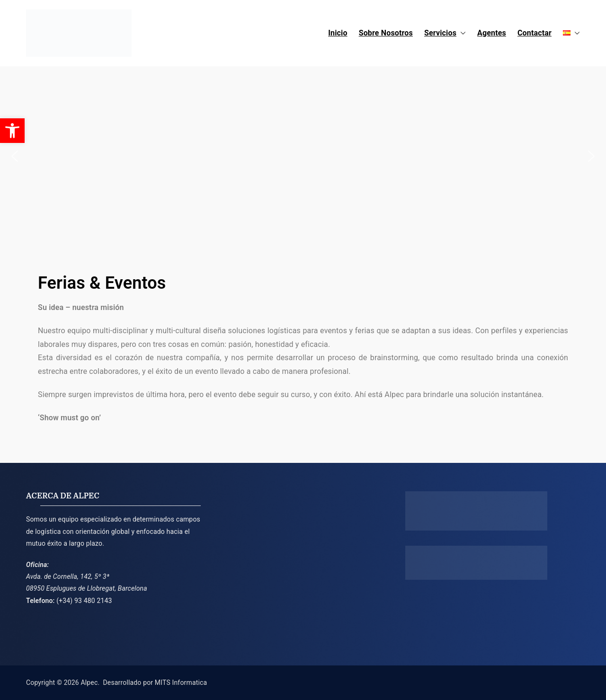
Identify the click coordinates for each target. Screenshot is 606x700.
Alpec (89, 682)
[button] (461, 33)
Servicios (445, 33)
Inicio (338, 33)
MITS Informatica (181, 682)
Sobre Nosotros (386, 33)
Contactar (535, 33)
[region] (303, 156)
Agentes (492, 33)
